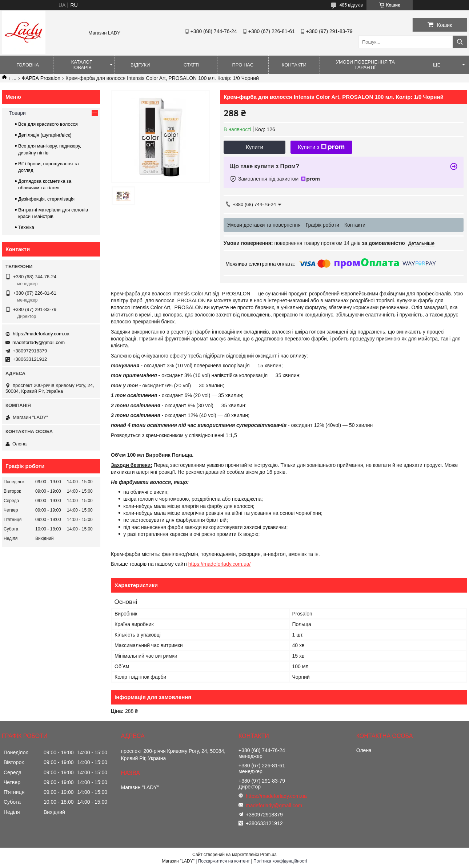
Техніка (26, 227)
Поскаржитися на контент (224, 861)
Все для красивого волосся (48, 124)
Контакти (294, 65)
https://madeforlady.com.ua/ (220, 564)
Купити (254, 147)
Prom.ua (268, 855)
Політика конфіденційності (280, 861)
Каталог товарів (82, 65)
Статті (192, 65)
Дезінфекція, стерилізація (46, 199)
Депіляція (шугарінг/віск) (45, 135)
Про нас (243, 65)
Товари (17, 113)
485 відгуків (351, 5)
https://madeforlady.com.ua (41, 334)
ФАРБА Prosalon (41, 78)
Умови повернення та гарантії (365, 65)
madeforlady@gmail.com (39, 342)
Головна (28, 65)
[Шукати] (460, 42)
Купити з (321, 147)
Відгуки (140, 65)
